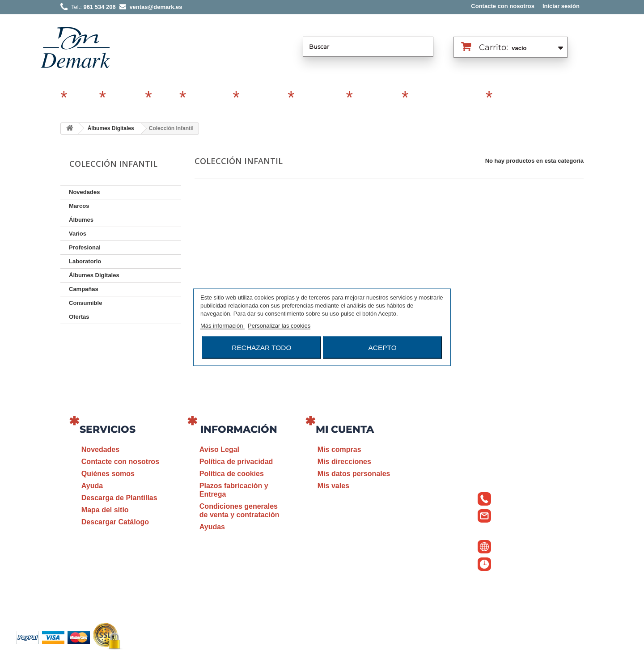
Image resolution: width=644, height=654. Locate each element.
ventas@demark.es (512, 529)
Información (239, 429)
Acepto (383, 347)
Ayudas (212, 527)
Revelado (511, 98)
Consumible (319, 98)
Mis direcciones (344, 462)
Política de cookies (232, 474)
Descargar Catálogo (115, 522)
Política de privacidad (236, 462)
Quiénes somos (108, 474)
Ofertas (79, 317)
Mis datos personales (354, 474)
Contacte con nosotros (503, 6)
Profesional (262, 98)
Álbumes (124, 98)
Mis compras (339, 449)
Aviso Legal (219, 449)
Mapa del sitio (105, 510)
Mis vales (333, 486)
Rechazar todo (261, 347)
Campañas (208, 98)
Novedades (84, 192)
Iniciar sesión (561, 6)
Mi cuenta (345, 429)
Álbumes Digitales (446, 98)
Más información (222, 325)
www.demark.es (523, 546)
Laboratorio (376, 98)
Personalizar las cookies (279, 325)
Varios (164, 98)
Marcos (82, 98)
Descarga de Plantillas (119, 498)
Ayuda (92, 486)
